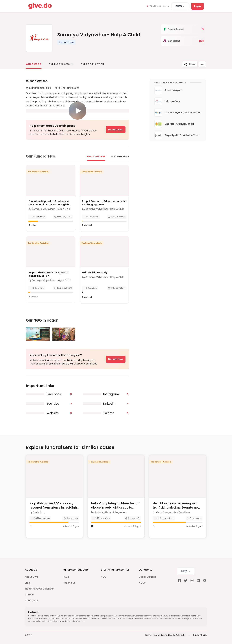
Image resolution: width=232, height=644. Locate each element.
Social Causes (147, 577)
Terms (148, 635)
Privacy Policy (200, 635)
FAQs (66, 577)
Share (190, 64)
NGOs (142, 583)
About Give (31, 577)
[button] (66, 42)
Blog (27, 583)
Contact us (32, 601)
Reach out (69, 583)
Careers (30, 595)
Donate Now (116, 130)
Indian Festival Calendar (39, 589)
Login (197, 6)
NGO (103, 577)
